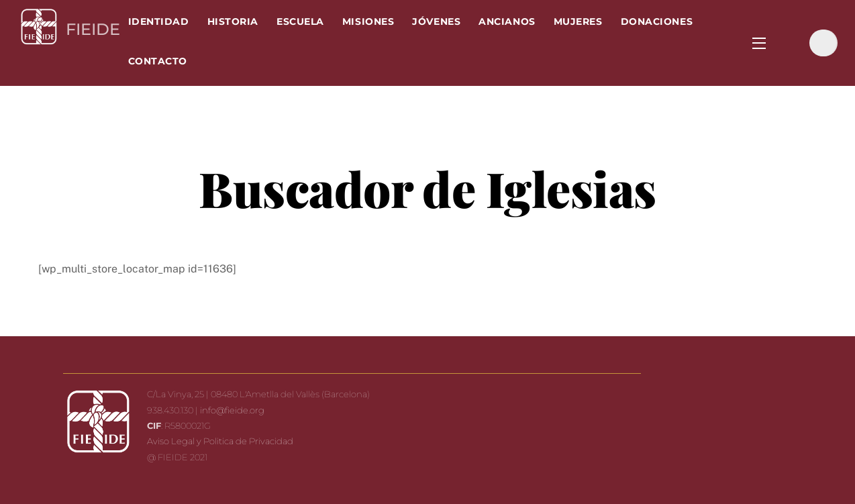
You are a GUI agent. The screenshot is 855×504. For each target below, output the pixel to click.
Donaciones (657, 21)
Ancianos (507, 21)
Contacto (158, 61)
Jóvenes (436, 21)
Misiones (368, 21)
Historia (233, 21)
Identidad (159, 21)
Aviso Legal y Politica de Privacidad (220, 441)
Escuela (300, 21)
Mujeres (578, 21)
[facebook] (791, 42)
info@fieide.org (232, 410)
